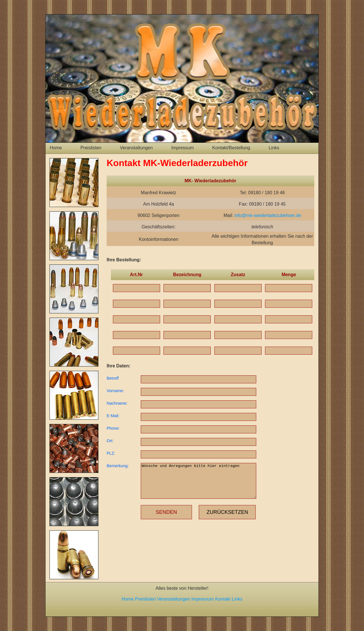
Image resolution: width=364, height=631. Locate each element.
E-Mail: (113, 416)
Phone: (113, 428)
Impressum (182, 148)
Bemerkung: (118, 466)
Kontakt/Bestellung (231, 148)
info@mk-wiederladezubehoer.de (268, 215)
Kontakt (223, 599)
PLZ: (111, 453)
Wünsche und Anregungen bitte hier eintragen (198, 481)
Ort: (110, 441)
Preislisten (91, 148)
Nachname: (117, 403)
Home (56, 148)
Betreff (113, 378)
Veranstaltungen (136, 148)
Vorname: (115, 391)
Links (274, 148)
